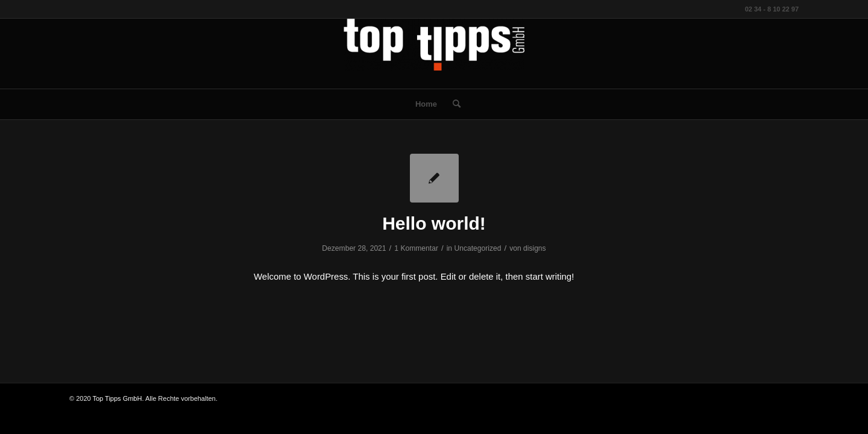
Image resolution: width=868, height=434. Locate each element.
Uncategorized (477, 248)
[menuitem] (426, 104)
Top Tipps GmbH (118, 398)
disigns (535, 248)
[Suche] (453, 104)
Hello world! (434, 223)
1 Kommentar (416, 248)
